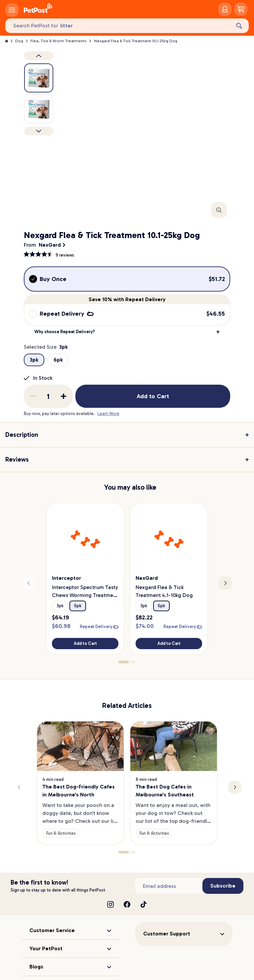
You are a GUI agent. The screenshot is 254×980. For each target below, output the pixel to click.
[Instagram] (110, 904)
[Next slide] (225, 583)
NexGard (50, 245)
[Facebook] (127, 904)
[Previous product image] (39, 56)
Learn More (108, 414)
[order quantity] (48, 396)
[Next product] (39, 131)
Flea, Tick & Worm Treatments (59, 41)
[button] (127, 332)
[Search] (239, 26)
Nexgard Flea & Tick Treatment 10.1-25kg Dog (136, 41)
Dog (19, 41)
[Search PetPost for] (118, 26)
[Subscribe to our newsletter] (169, 886)
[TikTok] (144, 904)
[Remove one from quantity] (33, 396)
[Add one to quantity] (63, 396)
